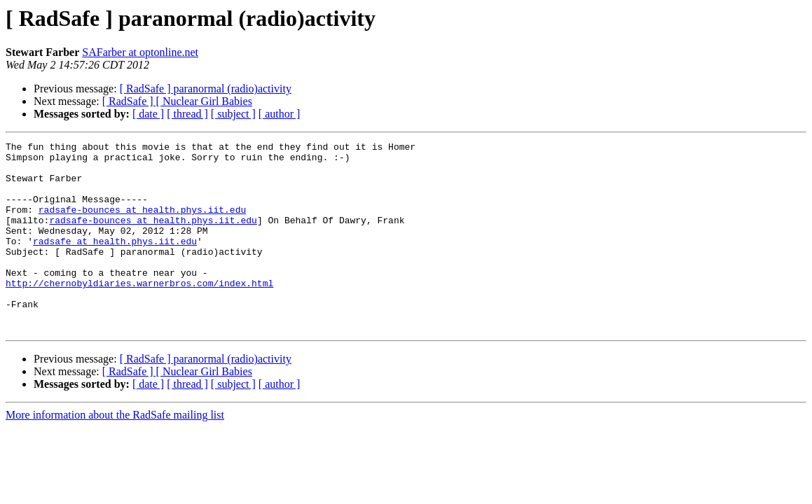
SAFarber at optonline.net (140, 52)
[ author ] (280, 114)
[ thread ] (187, 114)
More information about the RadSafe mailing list (115, 453)
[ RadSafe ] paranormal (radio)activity (206, 89)
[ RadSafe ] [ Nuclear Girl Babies (177, 101)
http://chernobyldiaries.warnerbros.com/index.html (139, 312)
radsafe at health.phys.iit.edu (115, 262)
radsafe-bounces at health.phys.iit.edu (142, 224)
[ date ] (148, 114)
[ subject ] (233, 114)
